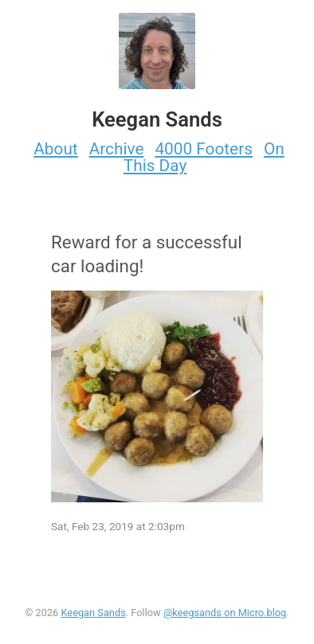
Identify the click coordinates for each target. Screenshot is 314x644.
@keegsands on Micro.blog (225, 613)
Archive (117, 149)
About (55, 149)
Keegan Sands (93, 613)
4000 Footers (204, 149)
